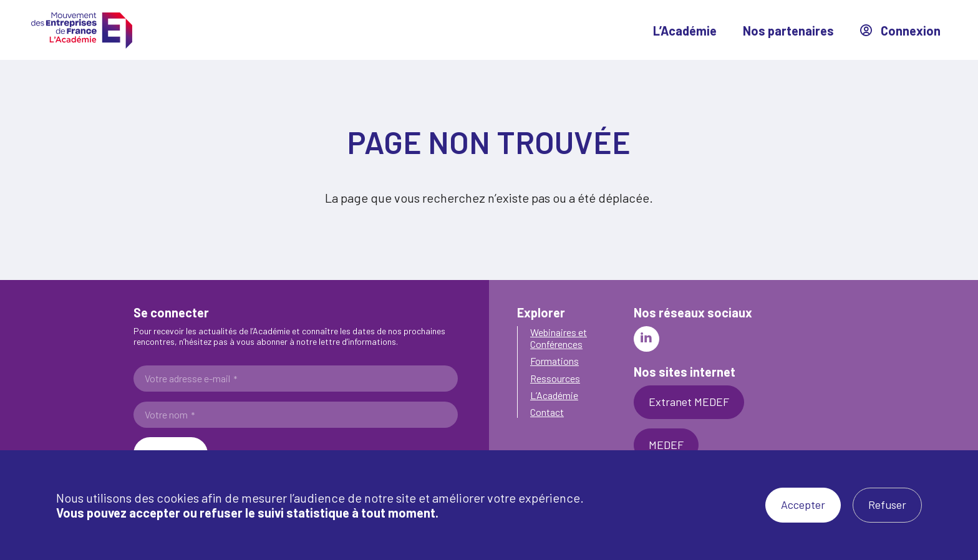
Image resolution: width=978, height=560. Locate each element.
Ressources (555, 378)
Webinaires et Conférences (559, 338)
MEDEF (666, 445)
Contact (547, 412)
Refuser (887, 504)
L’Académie (685, 31)
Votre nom (170, 415)
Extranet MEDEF (689, 402)
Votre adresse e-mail (191, 379)
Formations (554, 361)
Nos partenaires (788, 31)
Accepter (803, 504)
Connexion (900, 31)
